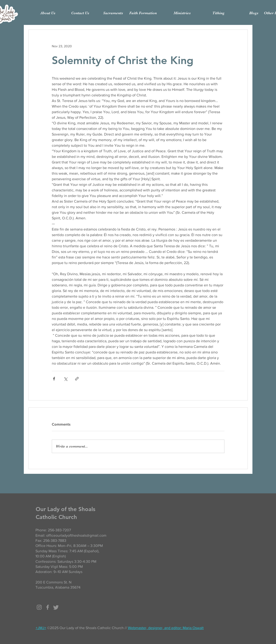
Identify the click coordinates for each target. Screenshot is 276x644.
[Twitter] (56, 607)
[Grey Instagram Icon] (39, 607)
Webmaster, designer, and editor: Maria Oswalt (166, 628)
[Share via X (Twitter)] (65, 379)
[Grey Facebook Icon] (48, 607)
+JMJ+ (41, 628)
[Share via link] (77, 379)
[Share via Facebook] (54, 379)
